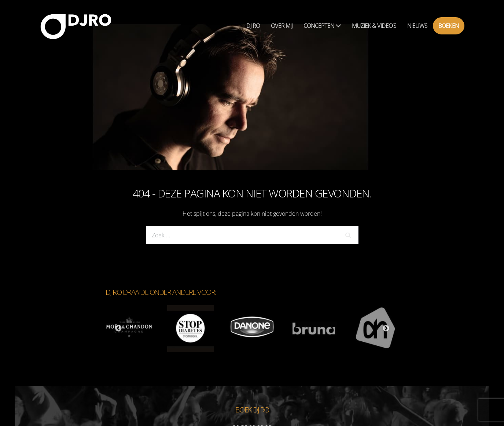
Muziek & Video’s (374, 26)
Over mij (282, 26)
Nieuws (417, 26)
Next (386, 329)
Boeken (449, 26)
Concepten (322, 26)
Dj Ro (253, 26)
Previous (118, 329)
